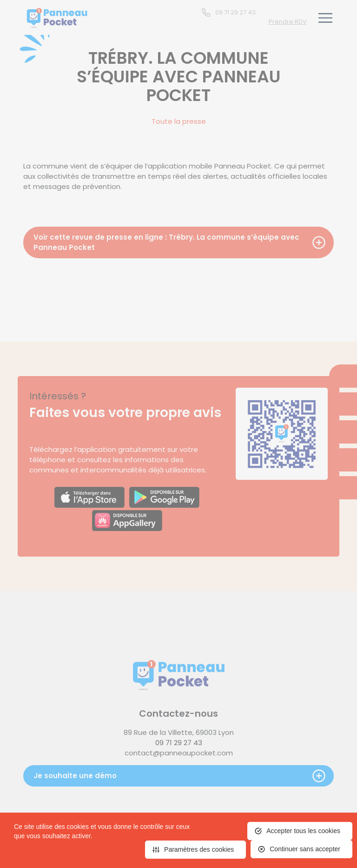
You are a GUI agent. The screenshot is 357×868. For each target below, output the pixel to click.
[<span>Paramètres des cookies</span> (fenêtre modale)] (195, 850)
